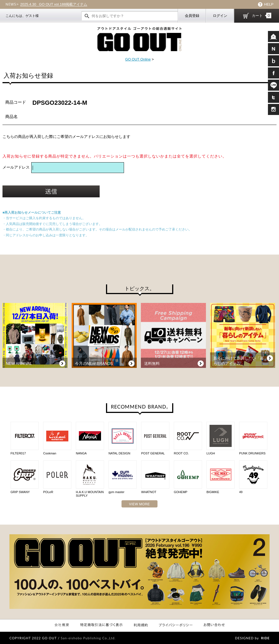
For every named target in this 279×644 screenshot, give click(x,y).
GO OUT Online (138, 59)
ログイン (220, 16)
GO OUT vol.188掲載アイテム (54, 4)
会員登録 (192, 16)
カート (262, 15)
